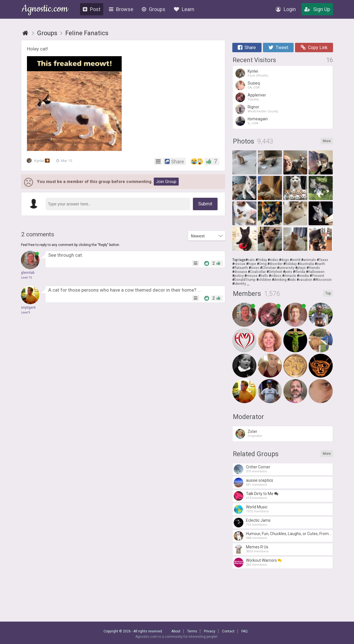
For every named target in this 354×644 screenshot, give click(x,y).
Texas (324, 260)
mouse (252, 276)
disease (241, 272)
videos (276, 276)
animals (310, 260)
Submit (205, 204)
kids (293, 280)
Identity (240, 284)
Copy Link (314, 48)
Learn (184, 9)
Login (286, 9)
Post (92, 9)
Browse (121, 9)
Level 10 (26, 278)
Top (328, 293)
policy (239, 276)
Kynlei (39, 161)
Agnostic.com (45, 10)
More (327, 141)
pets (289, 272)
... (248, 284)
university (287, 268)
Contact (228, 631)
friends (314, 268)
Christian (269, 268)
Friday (262, 260)
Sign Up (317, 9)
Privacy (210, 631)
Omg (263, 264)
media (304, 276)
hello (264, 276)
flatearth (241, 268)
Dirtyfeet (275, 272)
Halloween (316, 272)
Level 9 (26, 312)
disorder (276, 264)
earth (321, 264)
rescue (240, 264)
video (274, 260)
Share (247, 48)
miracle (290, 276)
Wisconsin (323, 280)
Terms (192, 631)
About (176, 631)
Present (318, 276)
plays (302, 268)
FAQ (245, 631)
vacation (305, 280)
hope (252, 264)
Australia (307, 264)
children (265, 280)
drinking (280, 280)
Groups (154, 9)
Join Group (166, 182)
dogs (285, 260)
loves (255, 268)
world (296, 260)
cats (251, 260)
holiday (291, 264)
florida (300, 272)
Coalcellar (258, 272)
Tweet (278, 48)
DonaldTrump (245, 280)
